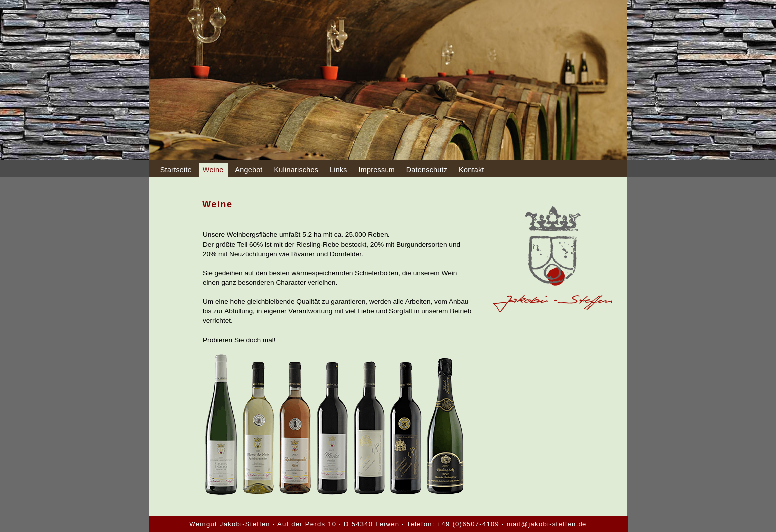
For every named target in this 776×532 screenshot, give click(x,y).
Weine (213, 170)
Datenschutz (427, 170)
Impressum (377, 170)
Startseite (176, 170)
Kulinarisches (296, 170)
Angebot (249, 170)
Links (338, 170)
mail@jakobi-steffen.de (547, 524)
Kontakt (471, 170)
